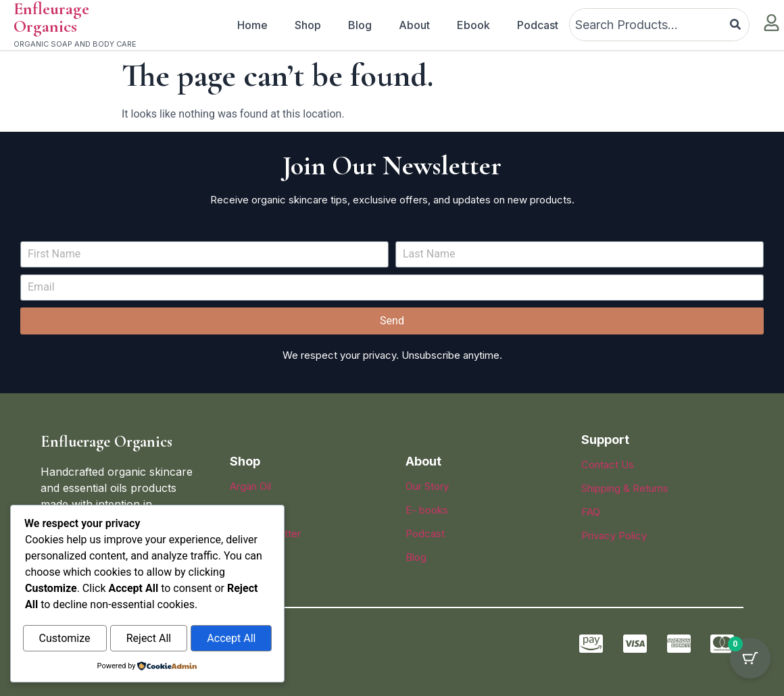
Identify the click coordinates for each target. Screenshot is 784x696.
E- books (427, 510)
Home (252, 25)
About (414, 25)
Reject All (149, 639)
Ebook (473, 25)
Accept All (231, 639)
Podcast (538, 25)
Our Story (427, 486)
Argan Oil (250, 486)
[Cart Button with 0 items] (750, 662)
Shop (308, 25)
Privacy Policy (614, 536)
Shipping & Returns (625, 488)
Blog (360, 25)
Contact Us (608, 465)
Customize (65, 639)
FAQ (591, 512)
